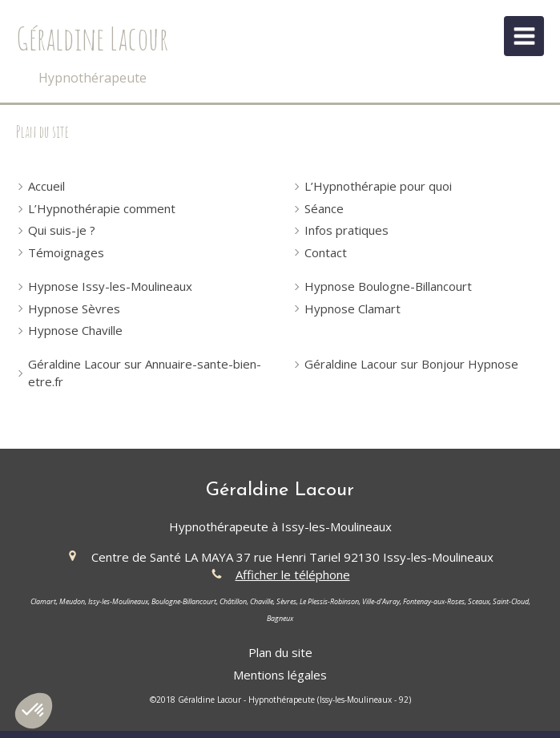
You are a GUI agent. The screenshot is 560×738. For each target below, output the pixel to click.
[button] (34, 711)
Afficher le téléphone (293, 575)
